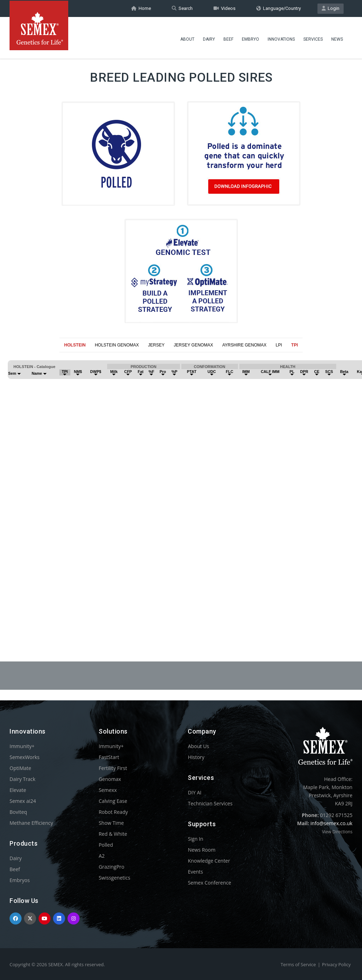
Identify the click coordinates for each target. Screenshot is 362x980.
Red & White (113, 834)
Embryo (250, 37)
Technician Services (210, 803)
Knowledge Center (209, 861)
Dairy (209, 37)
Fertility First (113, 768)
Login (331, 8)
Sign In (195, 839)
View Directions (337, 832)
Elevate (18, 790)
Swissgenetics (114, 878)
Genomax (110, 779)
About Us (198, 746)
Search (182, 8)
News (337, 37)
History (196, 757)
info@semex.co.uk (331, 823)
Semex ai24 (23, 801)
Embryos (20, 880)
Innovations (281, 37)
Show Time (111, 823)
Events (195, 872)
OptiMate (20, 768)
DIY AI (194, 792)
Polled (106, 845)
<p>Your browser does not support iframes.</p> (181, 490)
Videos (224, 8)
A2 (102, 856)
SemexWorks (25, 757)
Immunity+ (22, 746)
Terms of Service (298, 964)
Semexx (108, 790)
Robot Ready (113, 812)
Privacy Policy (336, 964)
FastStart (109, 757)
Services (313, 37)
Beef (228, 37)
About (187, 37)
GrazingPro (112, 867)
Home (141, 8)
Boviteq (18, 812)
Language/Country (279, 8)
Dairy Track (22, 779)
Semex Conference (209, 883)
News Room (202, 850)
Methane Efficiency (31, 823)
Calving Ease (113, 801)
